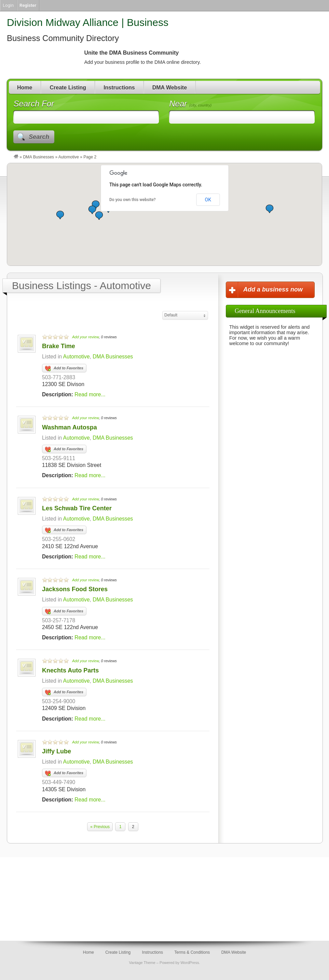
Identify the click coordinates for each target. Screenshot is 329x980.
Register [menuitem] (28, 5)
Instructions (119, 88)
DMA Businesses (38, 157)
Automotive (69, 157)
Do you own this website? (133, 200)
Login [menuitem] (8, 5)
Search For (34, 104)
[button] (99, 216)
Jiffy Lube (57, 751)
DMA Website (170, 88)
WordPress (190, 963)
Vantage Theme (142, 963)
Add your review (85, 337)
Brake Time (59, 346)
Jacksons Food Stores (75, 589)
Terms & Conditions (192, 952)
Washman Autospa (70, 427)
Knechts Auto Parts (70, 670)
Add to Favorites (64, 369)
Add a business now (273, 289)
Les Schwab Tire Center (77, 508)
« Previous (100, 827)
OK (208, 200)
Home (25, 88)
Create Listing (68, 88)
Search (39, 137)
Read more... (90, 394)
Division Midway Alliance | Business (88, 22)
